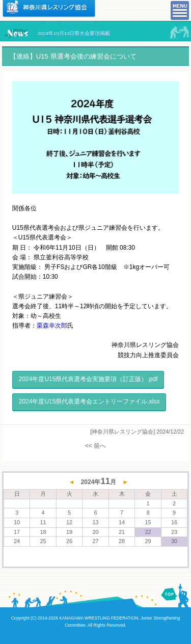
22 (148, 532)
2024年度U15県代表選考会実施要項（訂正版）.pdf (88, 379)
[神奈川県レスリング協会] (122, 432)
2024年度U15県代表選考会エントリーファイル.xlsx (89, 401)
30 (174, 541)
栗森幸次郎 (52, 326)
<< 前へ (95, 446)
